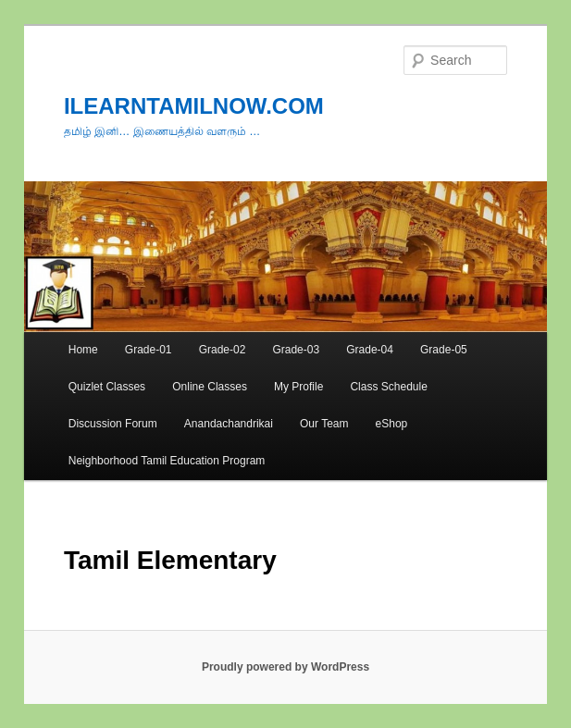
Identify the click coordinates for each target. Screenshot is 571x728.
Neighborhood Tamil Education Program (167, 461)
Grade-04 (370, 350)
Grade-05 (444, 350)
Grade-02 (223, 350)
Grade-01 (149, 350)
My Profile (298, 387)
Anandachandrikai (229, 424)
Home (83, 350)
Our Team (324, 424)
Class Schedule (388, 387)
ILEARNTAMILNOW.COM (194, 106)
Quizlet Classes (107, 387)
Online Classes (210, 387)
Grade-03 (296, 350)
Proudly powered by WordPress (285, 667)
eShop (392, 424)
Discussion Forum (113, 424)
